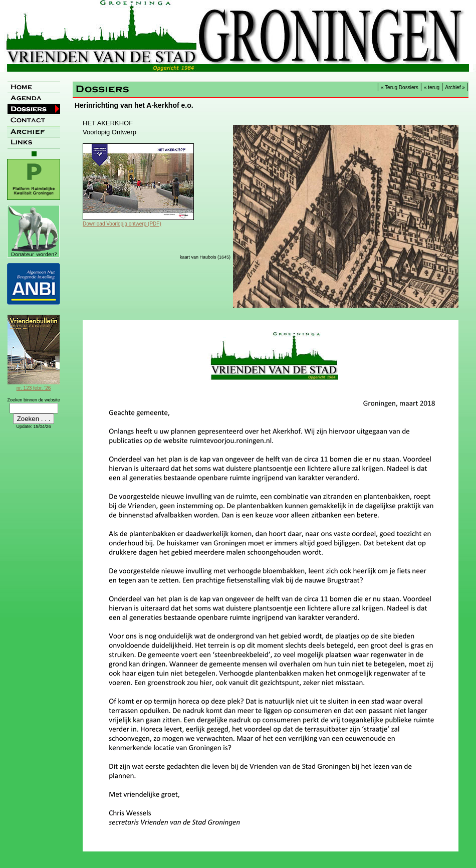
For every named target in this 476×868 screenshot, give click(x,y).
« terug (432, 87)
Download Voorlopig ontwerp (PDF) (122, 224)
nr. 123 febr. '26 (34, 385)
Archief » (455, 87)
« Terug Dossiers (400, 87)
